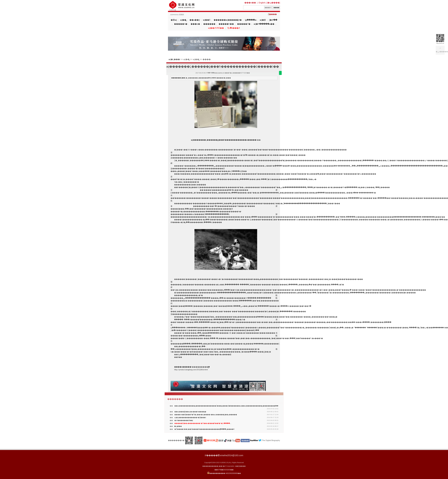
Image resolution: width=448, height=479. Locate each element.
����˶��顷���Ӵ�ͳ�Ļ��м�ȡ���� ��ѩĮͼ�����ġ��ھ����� (206, 415)
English (262, 3)
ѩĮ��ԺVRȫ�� (216, 28)
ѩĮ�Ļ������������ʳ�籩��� (190, 418)
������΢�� (280, 73)
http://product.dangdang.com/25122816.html (191, 370)
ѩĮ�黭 (263, 20)
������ (209, 24)
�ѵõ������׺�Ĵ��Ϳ (184, 420)
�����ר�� (226, 24)
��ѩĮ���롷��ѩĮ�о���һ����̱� (190, 412)
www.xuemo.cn (219, 73)
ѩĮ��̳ (183, 20)
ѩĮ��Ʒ (207, 20)
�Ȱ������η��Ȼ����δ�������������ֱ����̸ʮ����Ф (204, 429)
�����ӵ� (181, 24)
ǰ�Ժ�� (273, 20)
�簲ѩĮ (174, 20)
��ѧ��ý (195, 20)
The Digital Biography (271, 440)
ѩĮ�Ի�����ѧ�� (264, 24)
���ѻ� (195, 24)
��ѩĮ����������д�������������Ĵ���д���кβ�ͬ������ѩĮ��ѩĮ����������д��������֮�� (226, 406)
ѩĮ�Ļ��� (174, 59)
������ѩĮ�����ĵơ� (228, 20)
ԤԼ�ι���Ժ (234, 28)
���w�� (250, 3)
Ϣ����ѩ (251, 20)
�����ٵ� (244, 24)
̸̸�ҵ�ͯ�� (178, 426)
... (203, 423)
